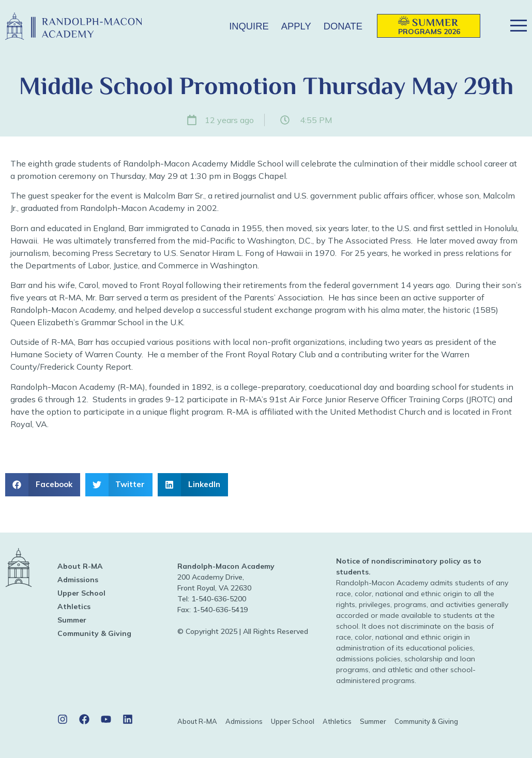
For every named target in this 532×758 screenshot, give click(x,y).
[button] (206, 26)
